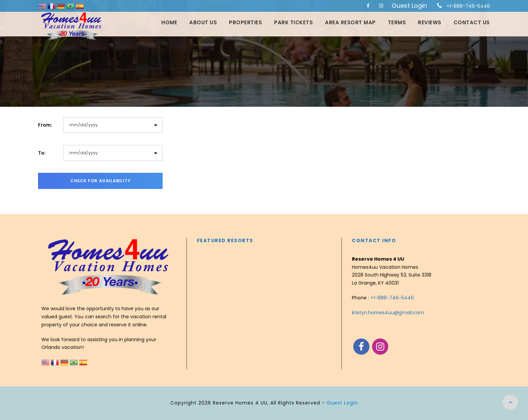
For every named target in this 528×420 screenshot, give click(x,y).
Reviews (430, 22)
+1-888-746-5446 (468, 6)
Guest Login (409, 6)
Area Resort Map (350, 22)
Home (169, 22)
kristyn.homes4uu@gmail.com (388, 313)
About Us (203, 22)
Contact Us (472, 22)
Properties (245, 22)
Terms (397, 22)
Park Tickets (293, 22)
